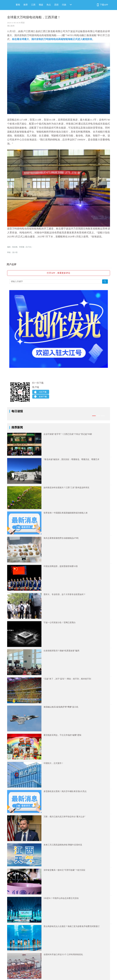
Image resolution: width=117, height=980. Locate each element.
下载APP (104, 5)
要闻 (18, 5)
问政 (64, 5)
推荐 (26, 5)
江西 (33, 5)
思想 (56, 5)
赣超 (41, 5)
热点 (49, 5)
